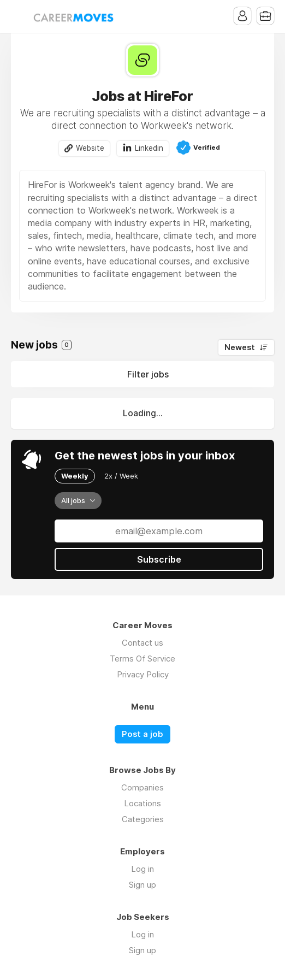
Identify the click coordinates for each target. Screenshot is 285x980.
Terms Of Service (143, 659)
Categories (143, 819)
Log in (143, 869)
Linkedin (149, 148)
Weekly (75, 476)
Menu (19, 16)
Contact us (143, 643)
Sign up (143, 885)
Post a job (143, 734)
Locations (143, 803)
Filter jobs (148, 374)
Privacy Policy (143, 674)
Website (90, 148)
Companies (143, 787)
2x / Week (121, 476)
